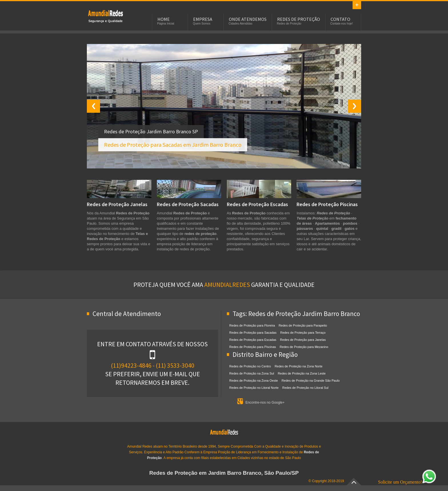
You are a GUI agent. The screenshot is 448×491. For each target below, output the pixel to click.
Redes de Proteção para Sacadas (253, 333)
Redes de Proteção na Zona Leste (302, 373)
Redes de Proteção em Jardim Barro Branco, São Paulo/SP (224, 473)
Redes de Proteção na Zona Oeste (254, 381)
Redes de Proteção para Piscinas (253, 347)
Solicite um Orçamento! (407, 482)
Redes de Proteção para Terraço (303, 333)
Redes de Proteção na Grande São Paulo (311, 381)
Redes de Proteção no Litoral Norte (254, 388)
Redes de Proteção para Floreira (252, 325)
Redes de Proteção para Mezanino (304, 347)
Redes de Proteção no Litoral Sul (305, 388)
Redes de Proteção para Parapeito (303, 325)
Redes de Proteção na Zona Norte (299, 366)
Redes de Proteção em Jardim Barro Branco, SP (105, 16)
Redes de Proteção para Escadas (253, 340)
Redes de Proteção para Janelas (303, 340)
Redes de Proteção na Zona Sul (252, 373)
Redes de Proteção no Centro (250, 366)
